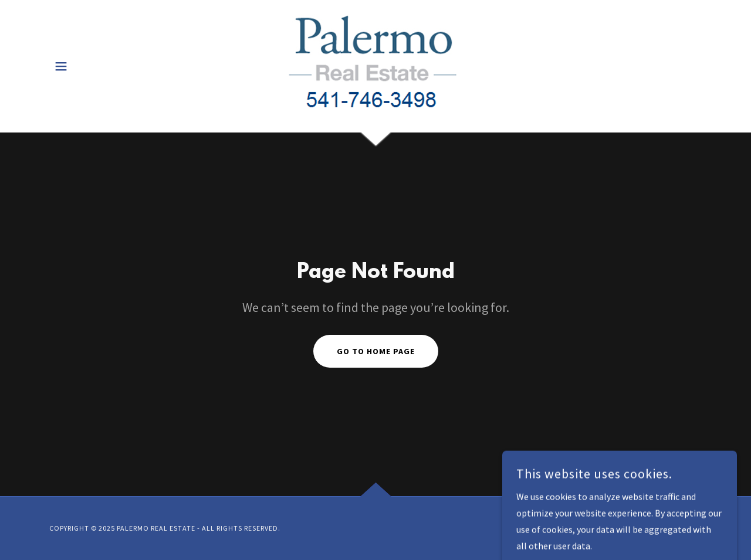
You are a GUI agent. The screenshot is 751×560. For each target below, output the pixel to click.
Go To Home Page (376, 351)
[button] (61, 66)
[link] (375, 65)
